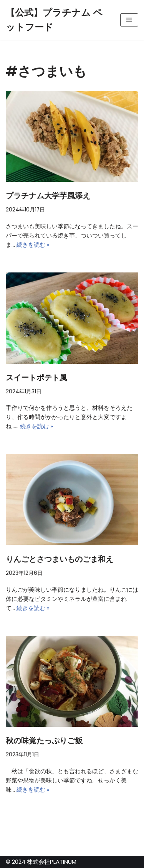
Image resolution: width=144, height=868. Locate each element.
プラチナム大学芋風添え (48, 196)
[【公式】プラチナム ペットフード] (57, 20)
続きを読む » (33, 245)
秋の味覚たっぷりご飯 (44, 741)
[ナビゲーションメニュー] (129, 20)
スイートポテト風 (36, 378)
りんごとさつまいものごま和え (60, 559)
